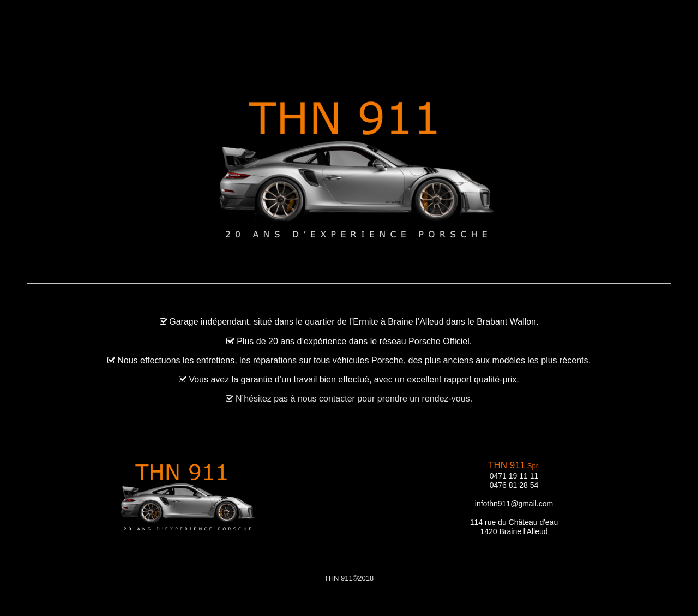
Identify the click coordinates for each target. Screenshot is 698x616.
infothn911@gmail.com (514, 504)
